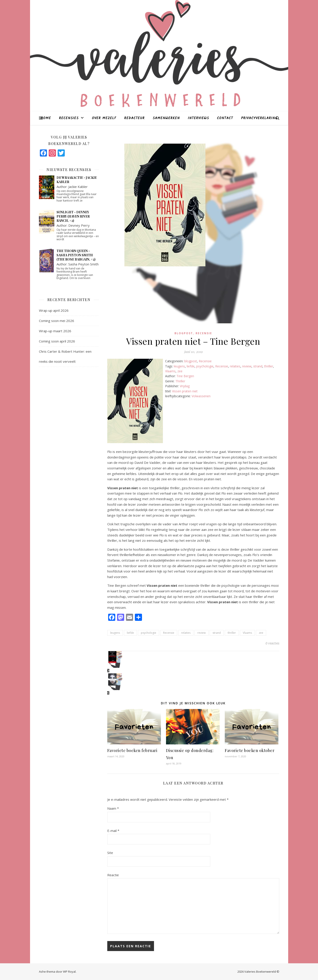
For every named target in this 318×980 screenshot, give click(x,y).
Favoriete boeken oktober (250, 750)
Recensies (69, 118)
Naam (113, 808)
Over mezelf (104, 118)
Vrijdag (185, 386)
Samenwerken (166, 118)
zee (180, 371)
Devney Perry (79, 225)
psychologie (205, 366)
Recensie (204, 333)
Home (46, 118)
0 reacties (272, 643)
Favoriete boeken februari (132, 750)
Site (110, 853)
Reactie (113, 875)
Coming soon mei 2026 (57, 321)
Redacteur (134, 118)
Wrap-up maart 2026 (55, 331)
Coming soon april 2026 (57, 341)
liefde (191, 366)
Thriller (180, 381)
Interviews (198, 118)
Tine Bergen (185, 376)
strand (258, 366)
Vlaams (170, 371)
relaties (235, 366)
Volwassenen (201, 396)
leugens (179, 366)
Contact (225, 118)
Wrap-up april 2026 (54, 310)
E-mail (113, 831)
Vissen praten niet (185, 391)
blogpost (184, 333)
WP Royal (69, 972)
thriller (269, 366)
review (247, 366)
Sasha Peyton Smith (83, 264)
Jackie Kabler (78, 187)
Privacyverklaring (259, 118)
